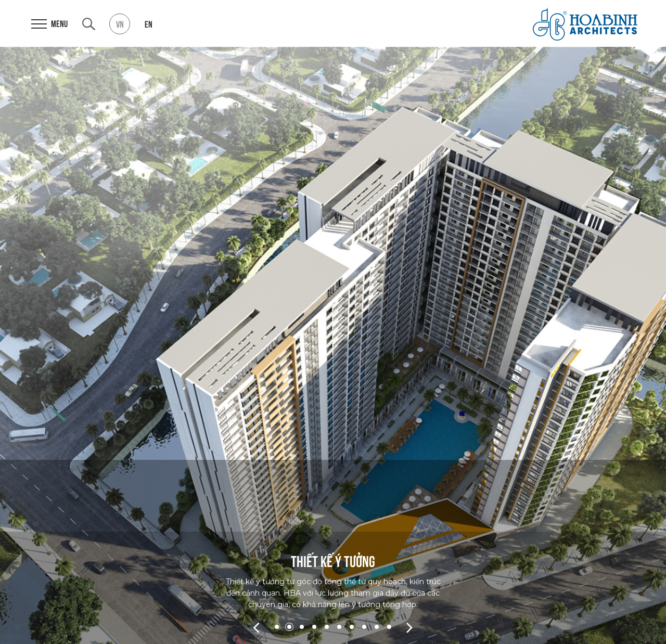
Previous (256, 627)
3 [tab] (302, 627)
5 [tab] (327, 627)
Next (410, 627)
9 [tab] (377, 627)
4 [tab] (314, 627)
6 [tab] (339, 627)
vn (120, 24)
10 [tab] (389, 627)
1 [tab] (277, 627)
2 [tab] (289, 627)
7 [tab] (352, 627)
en (149, 24)
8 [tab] (364, 627)
